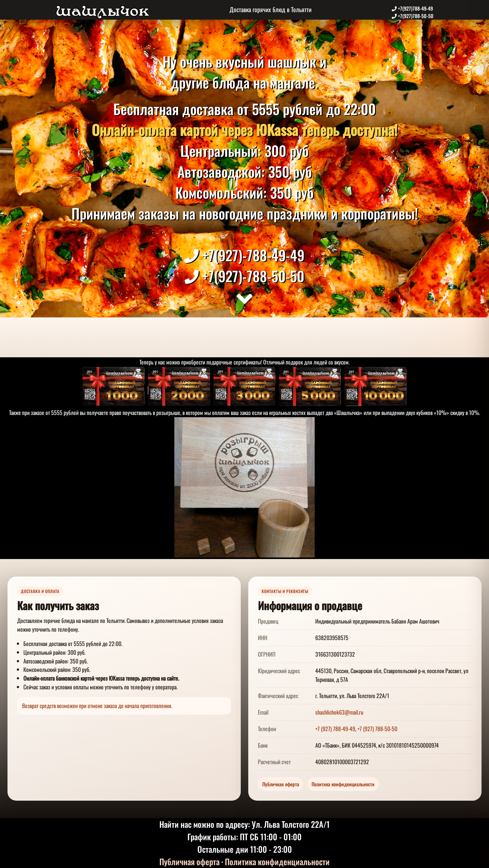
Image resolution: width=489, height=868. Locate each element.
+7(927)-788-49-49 (244, 255)
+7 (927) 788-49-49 (335, 729)
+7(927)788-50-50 (413, 16)
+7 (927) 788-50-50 (377, 729)
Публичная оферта (281, 784)
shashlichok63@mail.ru (339, 712)
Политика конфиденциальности (343, 784)
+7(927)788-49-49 (412, 8)
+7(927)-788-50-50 (244, 276)
